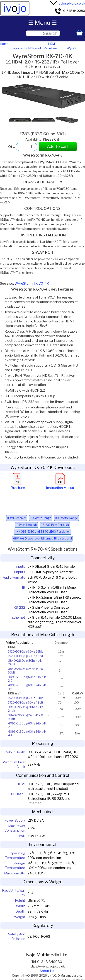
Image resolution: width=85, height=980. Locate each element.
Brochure (18, 486)
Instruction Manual (60, 486)
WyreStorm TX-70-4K (32, 284)
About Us (47, 971)
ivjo (15, 8)
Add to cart (58, 146)
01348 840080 (70, 11)
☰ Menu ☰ (42, 23)
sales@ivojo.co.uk (67, 3)
